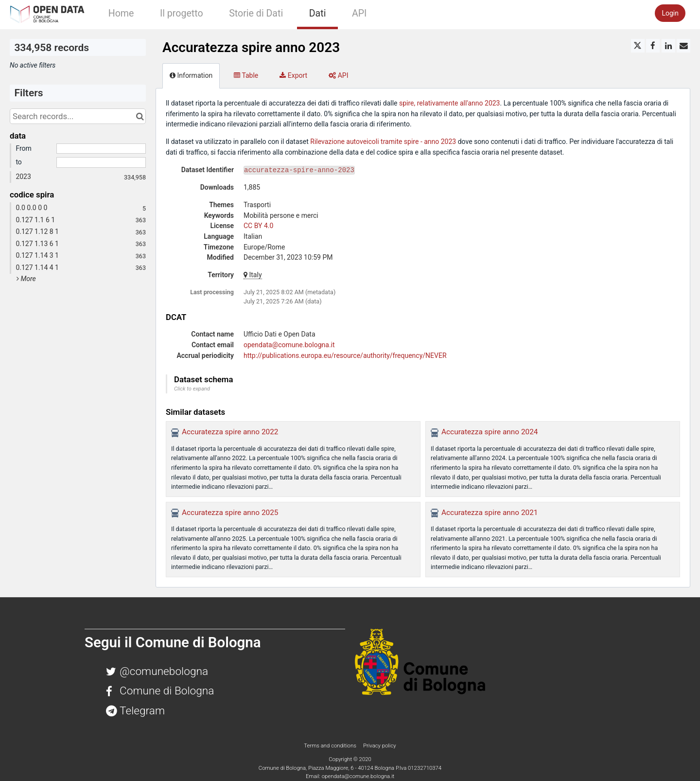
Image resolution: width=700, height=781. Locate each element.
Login (670, 13)
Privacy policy (380, 745)
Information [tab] (191, 75)
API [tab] (338, 75)
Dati (318, 13)
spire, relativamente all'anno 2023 (450, 103)
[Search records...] (78, 116)
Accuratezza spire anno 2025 (230, 513)
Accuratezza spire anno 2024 (490, 432)
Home (121, 13)
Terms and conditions (331, 745)
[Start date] (101, 149)
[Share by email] (683, 46)
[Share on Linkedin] (668, 46)
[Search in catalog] (140, 116)
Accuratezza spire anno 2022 (230, 432)
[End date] (101, 162)
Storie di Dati (256, 13)
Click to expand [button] (192, 389)
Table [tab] (246, 75)
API (359, 13)
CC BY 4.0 (258, 226)
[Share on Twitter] (638, 46)
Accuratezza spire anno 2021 (490, 513)
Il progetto (182, 13)
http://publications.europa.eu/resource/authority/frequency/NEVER (345, 355)
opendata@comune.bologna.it (289, 345)
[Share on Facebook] (653, 46)
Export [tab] (293, 75)
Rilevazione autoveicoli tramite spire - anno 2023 (383, 142)
